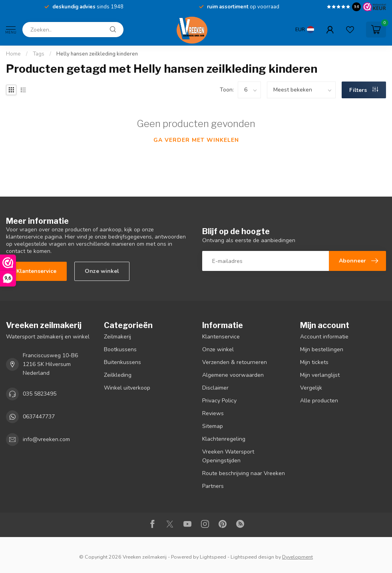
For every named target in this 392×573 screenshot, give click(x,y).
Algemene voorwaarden (233, 375)
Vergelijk (311, 388)
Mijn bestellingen (322, 349)
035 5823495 (40, 394)
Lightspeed (213, 557)
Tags (39, 54)
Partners (213, 486)
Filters (364, 90)
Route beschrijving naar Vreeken (244, 473)
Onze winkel (102, 271)
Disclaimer (215, 388)
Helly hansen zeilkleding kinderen (97, 54)
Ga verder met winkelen (196, 140)
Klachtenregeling (224, 439)
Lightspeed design (252, 557)
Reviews (213, 413)
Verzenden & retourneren (235, 362)
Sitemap (213, 426)
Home (13, 54)
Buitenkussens (122, 362)
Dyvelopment (297, 557)
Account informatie (324, 337)
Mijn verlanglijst (320, 375)
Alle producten (319, 401)
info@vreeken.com (46, 439)
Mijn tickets (314, 362)
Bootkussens (120, 349)
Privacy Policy (219, 401)
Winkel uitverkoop (127, 388)
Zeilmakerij (117, 337)
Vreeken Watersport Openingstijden (228, 456)
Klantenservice (36, 271)
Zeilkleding (118, 375)
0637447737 (39, 417)
